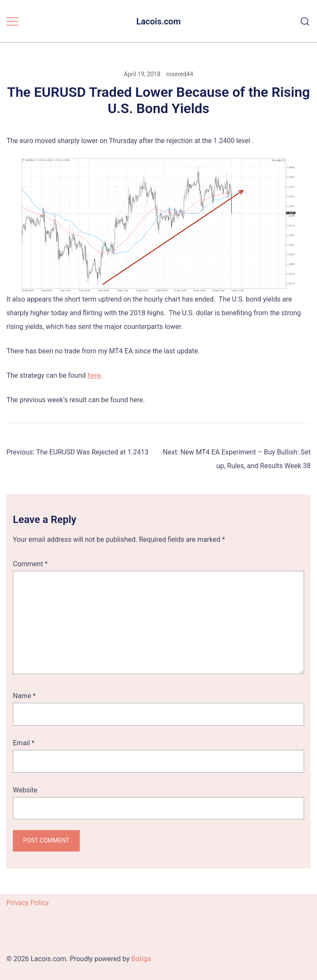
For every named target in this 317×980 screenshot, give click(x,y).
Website (25, 790)
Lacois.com (159, 21)
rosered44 (180, 74)
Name (24, 696)
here (94, 375)
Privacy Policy (28, 903)
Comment (30, 564)
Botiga (141, 959)
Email (24, 743)
